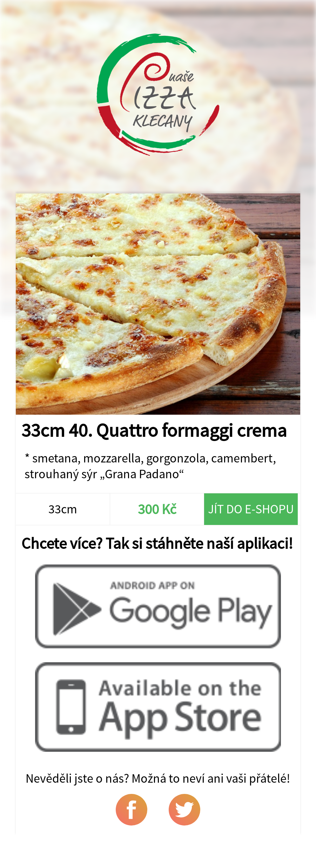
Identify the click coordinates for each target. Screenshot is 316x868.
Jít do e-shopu (251, 509)
